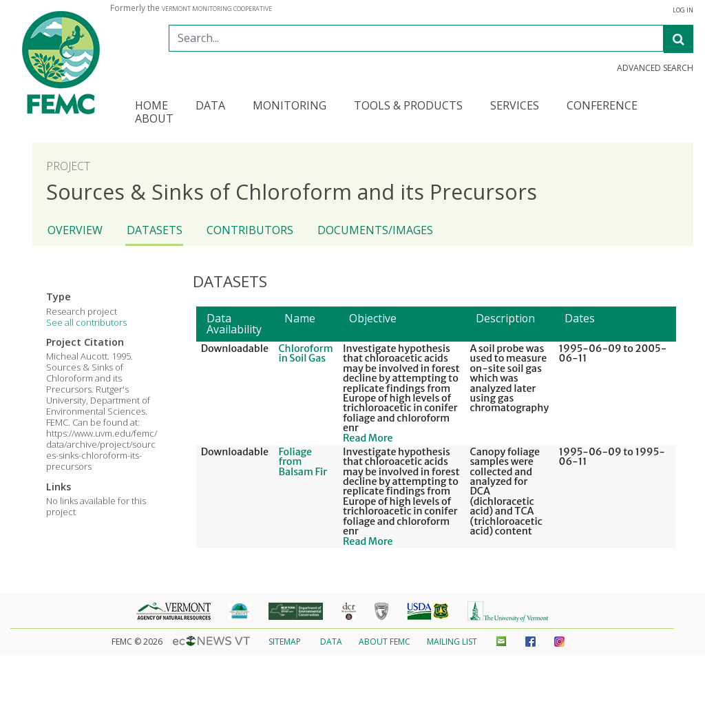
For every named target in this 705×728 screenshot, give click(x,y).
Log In (683, 10)
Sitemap (285, 642)
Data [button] (210, 106)
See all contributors (86, 322)
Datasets (155, 230)
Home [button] (151, 106)
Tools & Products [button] (408, 106)
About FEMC (385, 642)
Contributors (250, 230)
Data (331, 642)
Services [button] (515, 106)
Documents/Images (375, 230)
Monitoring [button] (290, 106)
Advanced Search (655, 68)
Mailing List (452, 642)
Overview (75, 230)
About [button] (154, 119)
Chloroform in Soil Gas (305, 353)
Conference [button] (602, 106)
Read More (368, 438)
